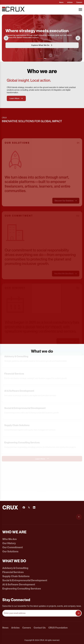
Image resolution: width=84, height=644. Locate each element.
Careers (79, 2)
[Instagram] (29, 507)
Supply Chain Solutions (16, 576)
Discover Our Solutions (66, 204)
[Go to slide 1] (40, 59)
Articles (70, 2)
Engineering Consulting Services (22, 589)
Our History (9, 543)
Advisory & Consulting (15, 568)
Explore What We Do (42, 45)
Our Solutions (10, 551)
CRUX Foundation (58, 628)
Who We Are (10, 539)
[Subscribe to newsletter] (78, 613)
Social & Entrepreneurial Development (25, 580)
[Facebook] (24, 507)
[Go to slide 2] (45, 59)
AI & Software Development (19, 584)
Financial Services (13, 572)
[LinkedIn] (34, 507)
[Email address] (39, 613)
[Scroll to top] (79, 517)
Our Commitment (13, 547)
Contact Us (40, 628)
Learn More (16, 99)
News (61, 2)
